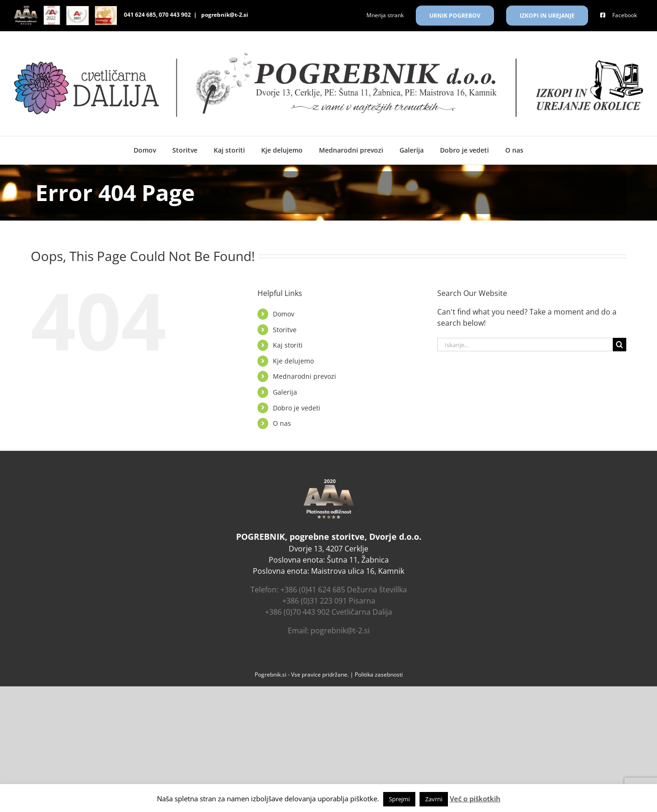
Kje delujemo (293, 361)
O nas (282, 423)
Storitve (285, 330)
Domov (284, 314)
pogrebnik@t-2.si (224, 15)
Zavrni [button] (434, 799)
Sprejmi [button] (399, 799)
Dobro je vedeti (297, 408)
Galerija (285, 392)
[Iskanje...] (525, 345)
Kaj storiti (288, 345)
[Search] (620, 345)
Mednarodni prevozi (305, 376)
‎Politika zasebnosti (379, 674)
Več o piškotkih (475, 799)
